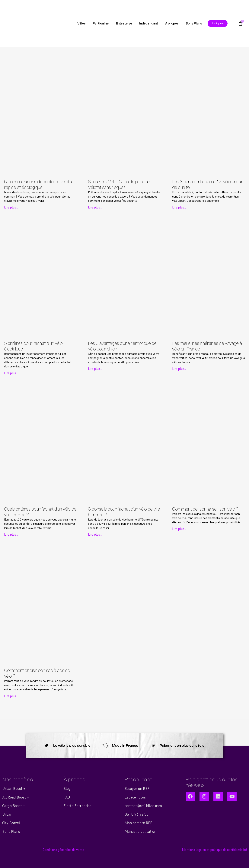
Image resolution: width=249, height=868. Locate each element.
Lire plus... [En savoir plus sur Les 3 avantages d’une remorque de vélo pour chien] (95, 369)
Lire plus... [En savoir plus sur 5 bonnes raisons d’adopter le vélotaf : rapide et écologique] (11, 207)
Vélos (81, 23)
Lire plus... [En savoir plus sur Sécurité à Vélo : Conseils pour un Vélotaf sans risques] (95, 207)
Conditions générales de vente (63, 850)
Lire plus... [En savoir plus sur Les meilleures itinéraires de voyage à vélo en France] (179, 369)
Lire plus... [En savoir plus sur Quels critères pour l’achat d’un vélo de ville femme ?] (11, 534)
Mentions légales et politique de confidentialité (214, 850)
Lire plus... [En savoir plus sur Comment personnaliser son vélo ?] (179, 529)
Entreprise (124, 23)
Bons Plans (194, 23)
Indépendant (149, 23)
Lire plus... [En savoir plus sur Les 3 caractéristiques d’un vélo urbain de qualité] (179, 207)
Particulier (101, 23)
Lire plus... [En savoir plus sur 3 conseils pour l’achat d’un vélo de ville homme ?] (95, 534)
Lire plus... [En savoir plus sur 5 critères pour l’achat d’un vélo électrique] (11, 373)
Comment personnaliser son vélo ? (205, 509)
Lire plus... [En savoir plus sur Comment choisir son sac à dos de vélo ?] (11, 696)
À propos (172, 23)
